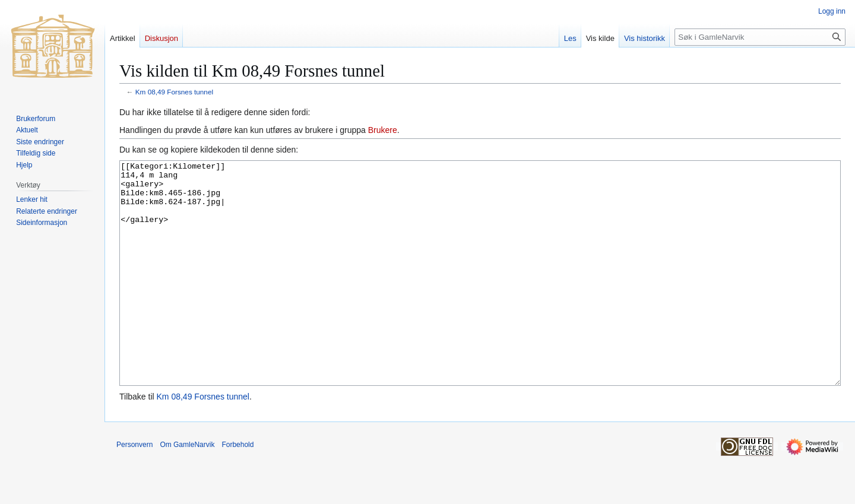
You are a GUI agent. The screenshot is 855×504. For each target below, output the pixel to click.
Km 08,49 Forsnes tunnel (174, 92)
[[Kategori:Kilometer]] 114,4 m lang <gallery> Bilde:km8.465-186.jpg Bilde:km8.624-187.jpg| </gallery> (480, 295)
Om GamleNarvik (187, 489)
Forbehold (237, 489)
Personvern (134, 489)
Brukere (383, 130)
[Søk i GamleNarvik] (760, 37)
